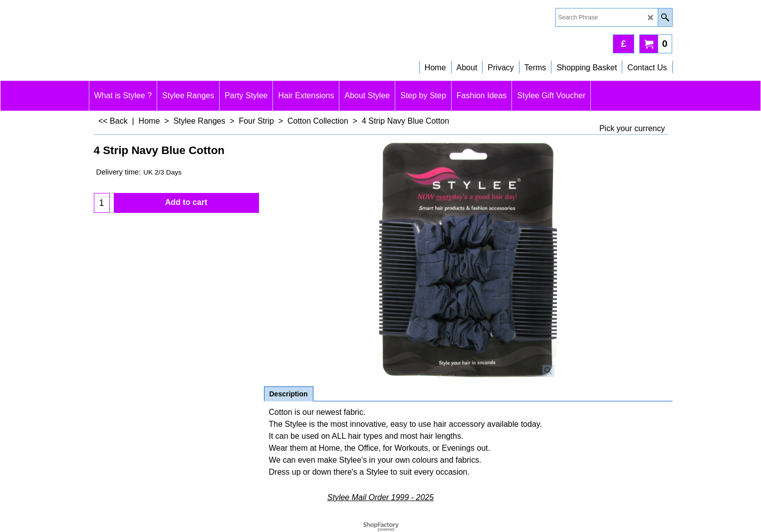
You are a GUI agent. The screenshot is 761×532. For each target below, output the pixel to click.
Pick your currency (632, 128)
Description (289, 394)
